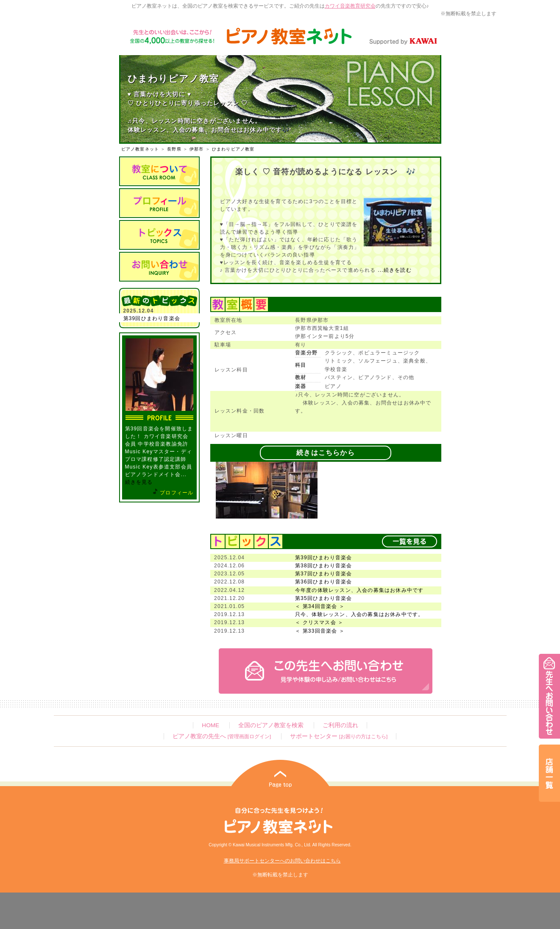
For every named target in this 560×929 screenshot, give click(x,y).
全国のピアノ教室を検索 (271, 725)
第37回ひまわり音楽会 (324, 574)
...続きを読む (394, 270)
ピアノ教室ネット (140, 149)
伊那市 (197, 149)
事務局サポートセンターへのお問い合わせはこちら (282, 861)
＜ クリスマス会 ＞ (319, 622)
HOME (210, 725)
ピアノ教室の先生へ (222, 736)
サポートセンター (339, 736)
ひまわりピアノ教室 (233, 149)
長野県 (174, 149)
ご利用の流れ (340, 725)
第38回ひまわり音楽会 (324, 566)
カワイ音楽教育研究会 (350, 6)
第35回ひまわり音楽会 (324, 598)
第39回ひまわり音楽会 (152, 318)
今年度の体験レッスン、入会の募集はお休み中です (359, 590)
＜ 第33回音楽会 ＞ (320, 631)
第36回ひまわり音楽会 (324, 582)
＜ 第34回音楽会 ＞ (320, 606)
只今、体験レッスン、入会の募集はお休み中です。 (359, 614)
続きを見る (139, 482)
